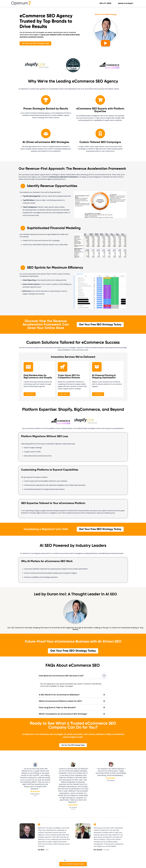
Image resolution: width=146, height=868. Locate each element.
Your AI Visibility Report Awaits (73, 864)
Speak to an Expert (127, 3)
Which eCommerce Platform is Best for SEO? (60, 701)
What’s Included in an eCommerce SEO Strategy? (63, 714)
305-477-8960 (107, 3)
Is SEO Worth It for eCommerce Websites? (59, 695)
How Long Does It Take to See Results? (57, 707)
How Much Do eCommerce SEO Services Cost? (61, 676)
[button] (73, 676)
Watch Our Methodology (106, 14)
